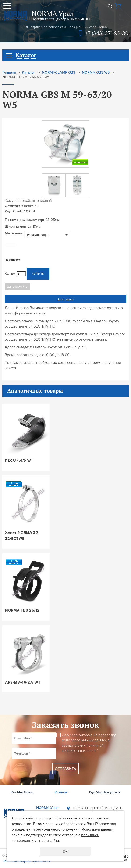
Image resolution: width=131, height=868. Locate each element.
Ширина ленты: (18, 227)
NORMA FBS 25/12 (22, 610)
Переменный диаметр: (24, 220)
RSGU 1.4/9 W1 (19, 461)
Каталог (29, 73)
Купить (38, 274)
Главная (9, 73)
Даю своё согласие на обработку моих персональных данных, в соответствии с (89, 743)
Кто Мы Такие (22, 792)
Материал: (14, 233)
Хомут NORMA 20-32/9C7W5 (22, 536)
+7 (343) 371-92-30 (107, 33)
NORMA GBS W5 (96, 73)
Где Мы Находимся (105, 792)
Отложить (20, 286)
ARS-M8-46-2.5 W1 (23, 682)
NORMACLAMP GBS (59, 73)
